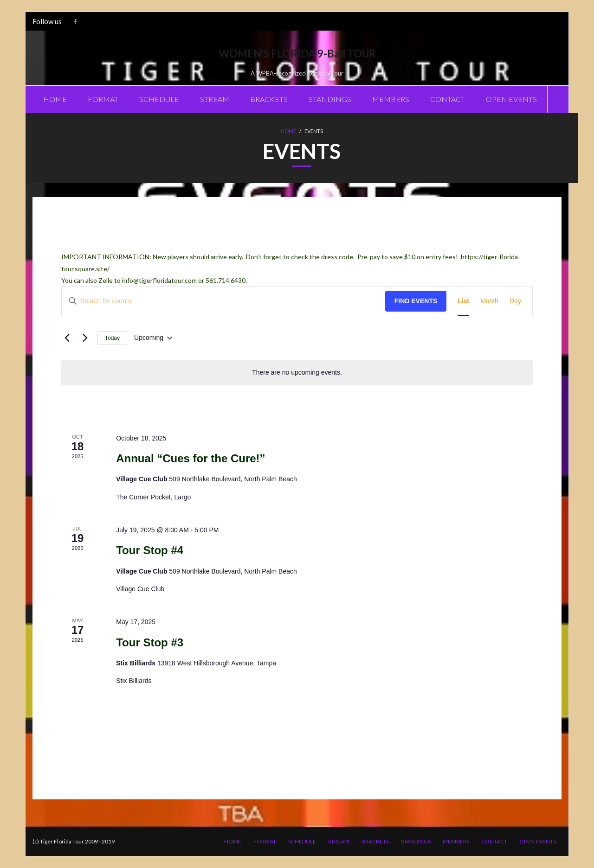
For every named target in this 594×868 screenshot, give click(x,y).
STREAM (339, 841)
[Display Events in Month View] (489, 301)
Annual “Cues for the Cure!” (190, 458)
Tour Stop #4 (150, 550)
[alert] (297, 373)
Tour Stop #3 (150, 642)
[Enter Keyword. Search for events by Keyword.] (223, 301)
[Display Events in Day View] (515, 301)
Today (112, 338)
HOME (233, 841)
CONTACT (494, 841)
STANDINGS (416, 841)
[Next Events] (85, 338)
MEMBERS (456, 841)
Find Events (416, 301)
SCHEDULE (302, 841)
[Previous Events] (67, 338)
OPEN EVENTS (538, 841)
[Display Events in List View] (463, 301)
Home (288, 131)
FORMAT (265, 841)
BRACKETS (375, 841)
